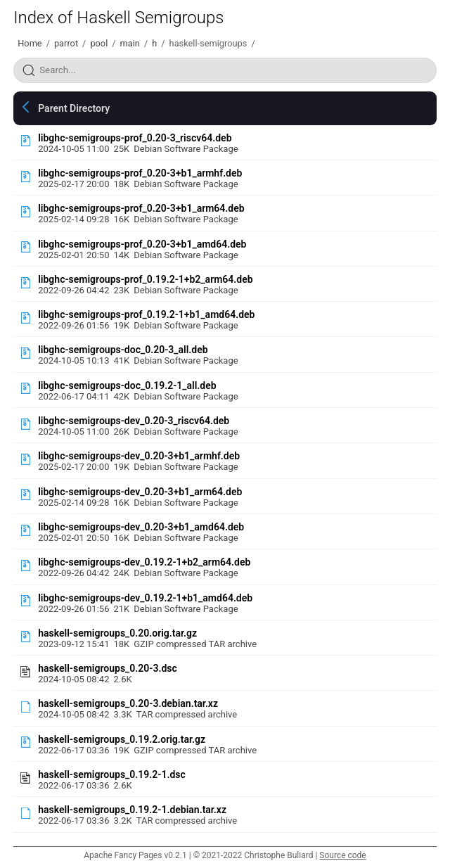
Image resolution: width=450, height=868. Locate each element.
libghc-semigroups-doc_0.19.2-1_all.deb (127, 385)
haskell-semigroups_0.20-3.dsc (108, 668)
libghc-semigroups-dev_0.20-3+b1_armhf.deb (139, 456)
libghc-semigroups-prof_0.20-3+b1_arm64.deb (141, 208)
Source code (342, 855)
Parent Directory (74, 108)
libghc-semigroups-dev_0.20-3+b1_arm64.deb (140, 492)
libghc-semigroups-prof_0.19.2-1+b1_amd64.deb (146, 314)
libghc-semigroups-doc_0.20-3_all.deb (123, 350)
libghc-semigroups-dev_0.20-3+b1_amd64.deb (141, 527)
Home (30, 43)
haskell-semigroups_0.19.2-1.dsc (112, 774)
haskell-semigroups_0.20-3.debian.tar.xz (128, 703)
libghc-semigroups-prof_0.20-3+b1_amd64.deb (142, 244)
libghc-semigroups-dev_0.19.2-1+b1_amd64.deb (145, 598)
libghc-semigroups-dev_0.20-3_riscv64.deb (134, 421)
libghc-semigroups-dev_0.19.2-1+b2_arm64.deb (144, 562)
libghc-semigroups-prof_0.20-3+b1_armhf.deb (140, 173)
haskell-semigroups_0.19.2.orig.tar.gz (122, 739)
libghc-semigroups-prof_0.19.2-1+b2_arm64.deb (145, 279)
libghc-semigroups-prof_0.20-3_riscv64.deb (135, 138)
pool (99, 43)
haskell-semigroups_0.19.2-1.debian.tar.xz (132, 810)
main (130, 43)
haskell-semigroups (208, 43)
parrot (66, 43)
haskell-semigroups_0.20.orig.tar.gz (117, 633)
